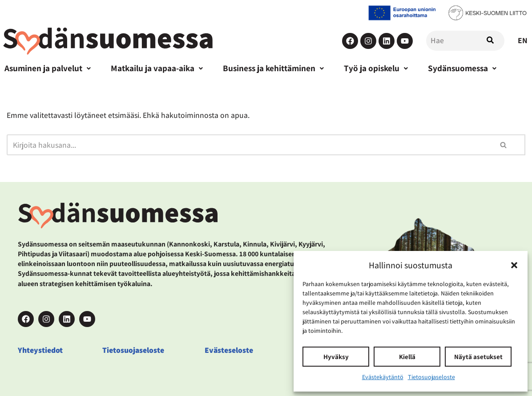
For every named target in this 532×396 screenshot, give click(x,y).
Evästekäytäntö (383, 377)
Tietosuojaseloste (431, 377)
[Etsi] (245, 145)
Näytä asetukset (478, 357)
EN (523, 40)
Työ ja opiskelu (376, 68)
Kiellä (407, 357)
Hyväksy (336, 357)
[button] (514, 265)
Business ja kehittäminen (273, 68)
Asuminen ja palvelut (48, 68)
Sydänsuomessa (462, 68)
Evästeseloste (229, 350)
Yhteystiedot (40, 350)
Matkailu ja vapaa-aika (157, 68)
